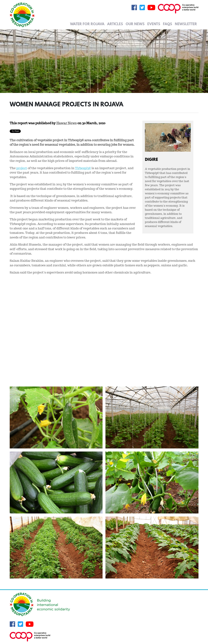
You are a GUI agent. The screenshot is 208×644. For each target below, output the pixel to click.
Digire (151, 159)
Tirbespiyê (83, 168)
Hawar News (66, 123)
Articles (115, 24)
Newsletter (186, 24)
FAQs (168, 24)
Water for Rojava (87, 24)
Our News (135, 24)
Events (154, 24)
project (22, 168)
